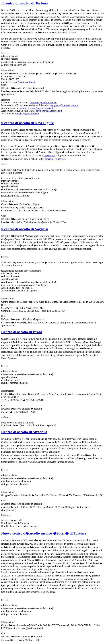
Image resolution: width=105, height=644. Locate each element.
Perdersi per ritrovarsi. (55, 159)
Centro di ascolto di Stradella (24, 432)
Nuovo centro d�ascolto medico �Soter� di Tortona (44, 533)
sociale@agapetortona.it (27, 114)
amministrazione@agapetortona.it (36, 108)
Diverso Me (49, 156)
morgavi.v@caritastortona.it (64, 105)
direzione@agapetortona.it (49, 111)
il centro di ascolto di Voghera (25, 229)
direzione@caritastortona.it (22, 82)
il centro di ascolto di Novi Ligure (27, 123)
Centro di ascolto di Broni (21, 332)
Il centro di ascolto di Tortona (24, 3)
